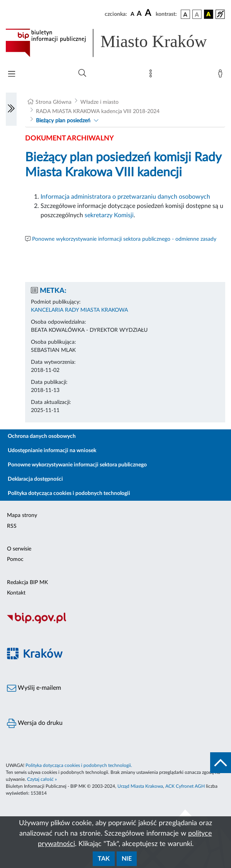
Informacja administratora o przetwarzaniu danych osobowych (125, 197)
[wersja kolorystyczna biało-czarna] (197, 14)
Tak (104, 859)
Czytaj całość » (42, 779)
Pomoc (15, 559)
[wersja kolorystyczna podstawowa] (185, 14)
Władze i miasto (99, 102)
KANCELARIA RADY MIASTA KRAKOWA (79, 310)
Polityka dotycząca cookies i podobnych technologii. (79, 765)
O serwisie (19, 549)
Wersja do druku (35, 723)
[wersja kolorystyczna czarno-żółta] (209, 14)
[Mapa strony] (152, 75)
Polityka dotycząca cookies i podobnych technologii (69, 493)
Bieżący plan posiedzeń (63, 121)
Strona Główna (54, 102)
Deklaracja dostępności (35, 479)
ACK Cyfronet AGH (185, 786)
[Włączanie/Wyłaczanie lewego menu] (11, 109)
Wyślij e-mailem (34, 688)
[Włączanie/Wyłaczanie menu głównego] (12, 75)
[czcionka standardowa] (132, 14)
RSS (12, 526)
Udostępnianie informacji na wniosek (52, 451)
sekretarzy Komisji (109, 215)
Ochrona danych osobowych (42, 436)
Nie (127, 859)
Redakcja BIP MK (27, 583)
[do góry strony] (221, 763)
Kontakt (16, 593)
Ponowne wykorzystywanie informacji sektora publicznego (77, 465)
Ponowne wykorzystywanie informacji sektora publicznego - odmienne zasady (124, 239)
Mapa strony (22, 515)
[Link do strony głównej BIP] (115, 43)
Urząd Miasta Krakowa (140, 786)
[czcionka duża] (149, 13)
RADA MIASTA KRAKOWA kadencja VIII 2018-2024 (98, 111)
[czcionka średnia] (139, 14)
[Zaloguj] (222, 75)
